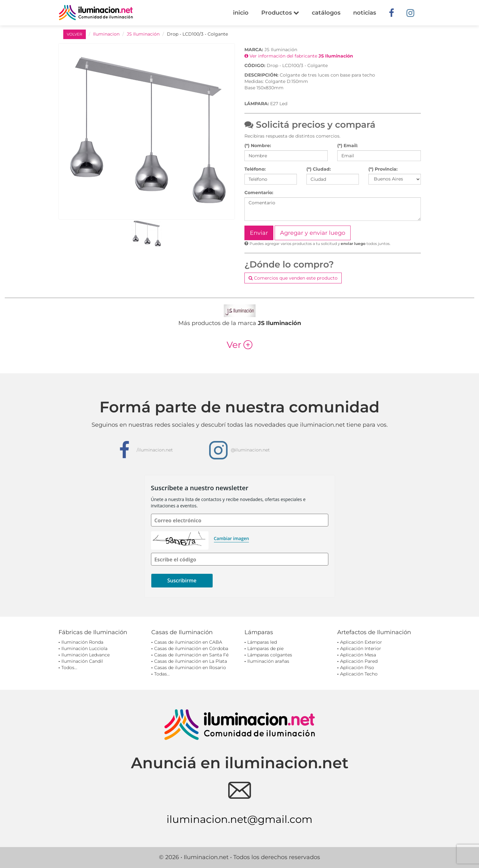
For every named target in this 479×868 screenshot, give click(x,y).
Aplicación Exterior (361, 642)
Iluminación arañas (268, 661)
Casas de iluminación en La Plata (191, 661)
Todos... (69, 668)
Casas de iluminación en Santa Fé (191, 655)
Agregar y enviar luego (313, 233)
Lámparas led (262, 642)
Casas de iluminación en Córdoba (191, 648)
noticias (365, 13)
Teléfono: (255, 169)
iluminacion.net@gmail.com (240, 819)
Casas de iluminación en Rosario (190, 668)
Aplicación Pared (359, 661)
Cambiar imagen (232, 538)
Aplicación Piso (357, 668)
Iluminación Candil (82, 661)
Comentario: (259, 193)
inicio (241, 13)
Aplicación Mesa (358, 655)
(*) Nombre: (258, 146)
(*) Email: (348, 146)
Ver (240, 345)
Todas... (162, 674)
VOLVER (75, 34)
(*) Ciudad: (319, 169)
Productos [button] (280, 13)
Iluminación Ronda (82, 642)
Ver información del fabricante (299, 56)
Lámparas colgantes (270, 655)
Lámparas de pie (265, 648)
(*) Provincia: (383, 169)
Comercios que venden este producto (293, 278)
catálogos (326, 13)
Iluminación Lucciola (84, 648)
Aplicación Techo (359, 674)
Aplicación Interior (361, 648)
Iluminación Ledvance (86, 655)
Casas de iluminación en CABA (188, 642)
